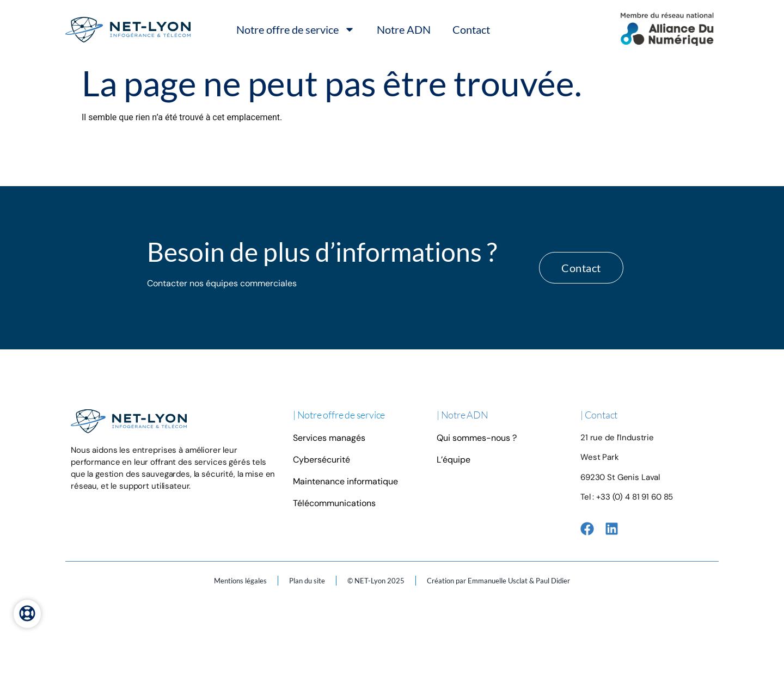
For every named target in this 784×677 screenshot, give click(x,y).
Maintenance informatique (345, 481)
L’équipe (454, 460)
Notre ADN (404, 29)
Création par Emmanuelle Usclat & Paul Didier (498, 581)
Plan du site (307, 581)
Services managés (329, 438)
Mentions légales (240, 581)
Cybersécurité (321, 460)
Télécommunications (334, 503)
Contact (471, 29)
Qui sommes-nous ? (477, 438)
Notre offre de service (296, 29)
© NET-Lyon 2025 (376, 581)
